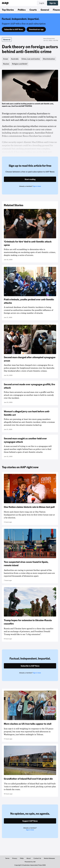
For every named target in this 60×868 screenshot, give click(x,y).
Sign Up (53, 3)
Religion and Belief (20, 64)
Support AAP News (30, 821)
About (29, 858)
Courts (33, 10)
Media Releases (49, 858)
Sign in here (37, 186)
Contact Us (37, 858)
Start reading (30, 179)
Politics (22, 10)
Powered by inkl (30, 862)
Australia (15, 59)
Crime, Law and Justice (31, 59)
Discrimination (49, 59)
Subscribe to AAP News (14, 29)
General (45, 10)
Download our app (36, 29)
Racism (6, 64)
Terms (7, 858)
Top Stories (8, 10)
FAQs (22, 858)
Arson (6, 59)
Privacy (15, 858)
